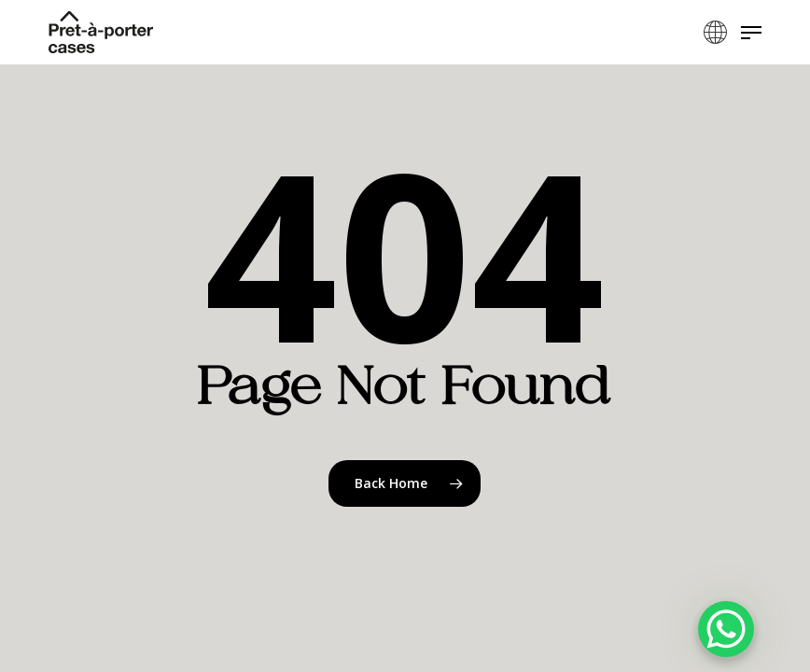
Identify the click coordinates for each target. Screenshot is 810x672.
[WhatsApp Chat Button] (726, 629)
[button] (751, 33)
